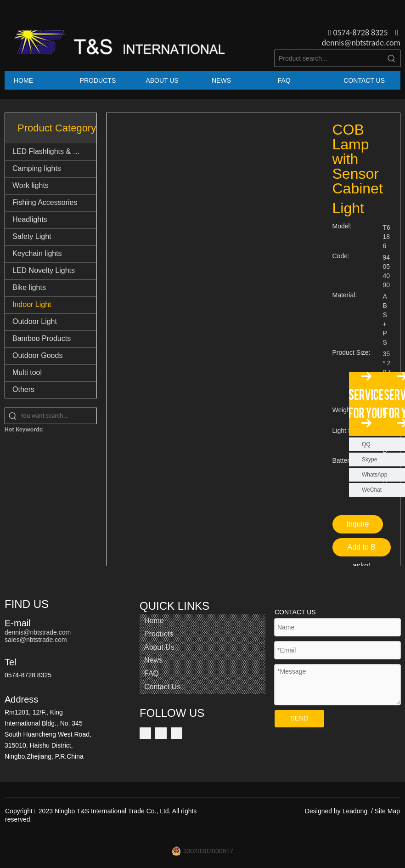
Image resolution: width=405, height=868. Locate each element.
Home (154, 621)
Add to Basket (362, 550)
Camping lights (37, 168)
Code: (341, 256)
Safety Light (32, 236)
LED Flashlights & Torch (51, 151)
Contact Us (162, 687)
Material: (345, 295)
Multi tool (27, 372)
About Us (159, 647)
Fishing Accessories (45, 202)
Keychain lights (37, 253)
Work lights (31, 185)
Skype (369, 460)
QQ (366, 444)
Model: (342, 226)
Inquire (358, 524)
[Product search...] (329, 58)
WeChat (372, 490)
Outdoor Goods (37, 355)
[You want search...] (59, 416)
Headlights (30, 219)
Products (159, 634)
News (153, 660)
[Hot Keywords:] (392, 58)
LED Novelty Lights (44, 270)
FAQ (152, 673)
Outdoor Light (35, 321)
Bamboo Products (42, 338)
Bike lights (29, 287)
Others (23, 389)
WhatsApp (374, 475)
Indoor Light (32, 304)
